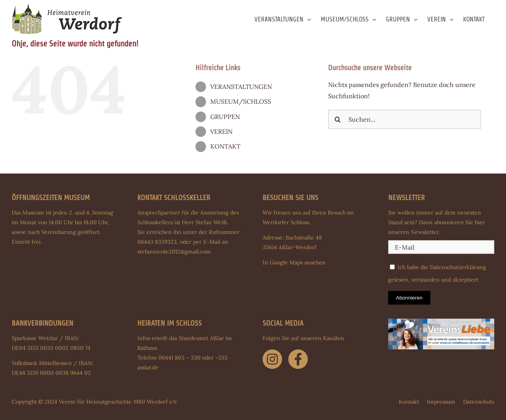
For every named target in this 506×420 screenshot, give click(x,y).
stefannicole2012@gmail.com (174, 252)
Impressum (441, 402)
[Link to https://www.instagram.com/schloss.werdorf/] (272, 359)
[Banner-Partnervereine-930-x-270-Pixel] (441, 322)
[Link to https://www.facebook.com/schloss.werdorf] (298, 359)
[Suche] (338, 119)
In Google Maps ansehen (294, 262)
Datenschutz (479, 402)
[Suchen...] (405, 119)
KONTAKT (225, 146)
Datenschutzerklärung (458, 267)
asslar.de (148, 367)
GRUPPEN (225, 117)
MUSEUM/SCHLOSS (241, 101)
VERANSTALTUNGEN (241, 87)
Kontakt (409, 402)
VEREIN (221, 131)
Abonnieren (409, 298)
